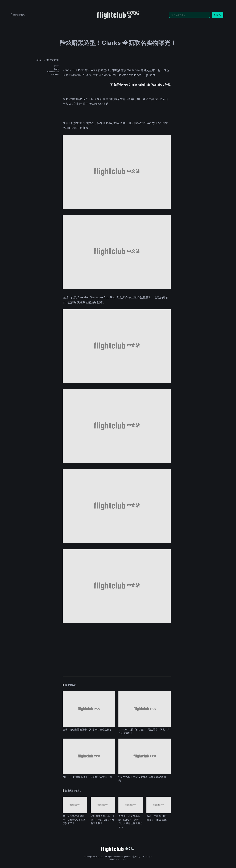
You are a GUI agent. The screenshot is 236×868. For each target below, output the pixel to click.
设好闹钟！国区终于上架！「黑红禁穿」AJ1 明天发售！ (103, 820)
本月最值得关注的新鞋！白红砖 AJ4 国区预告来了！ (74, 820)
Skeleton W (54, 74)
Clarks (56, 69)
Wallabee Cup (53, 72)
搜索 (218, 15)
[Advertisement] (117, 648)
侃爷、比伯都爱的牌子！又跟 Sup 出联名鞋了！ (88, 730)
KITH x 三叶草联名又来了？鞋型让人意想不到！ (88, 777)
